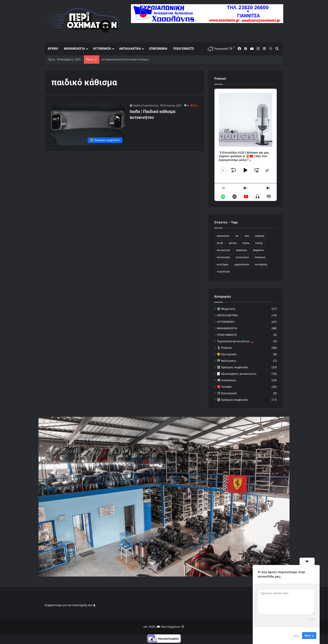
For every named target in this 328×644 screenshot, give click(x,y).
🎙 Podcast (224, 348)
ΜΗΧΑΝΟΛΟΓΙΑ (74, 49)
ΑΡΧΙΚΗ (53, 49)
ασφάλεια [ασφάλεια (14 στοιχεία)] (258, 250)
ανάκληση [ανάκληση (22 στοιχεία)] (241, 250)
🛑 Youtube (224, 387)
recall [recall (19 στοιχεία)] (220, 243)
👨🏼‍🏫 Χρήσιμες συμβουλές (233, 367)
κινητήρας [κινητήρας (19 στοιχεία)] (223, 264)
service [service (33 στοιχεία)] (233, 243)
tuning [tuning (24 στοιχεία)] (259, 243)
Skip (296, 636)
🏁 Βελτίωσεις (227, 361)
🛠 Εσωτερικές (227, 393)
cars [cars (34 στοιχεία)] (247, 236)
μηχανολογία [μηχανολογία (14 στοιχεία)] (242, 264)
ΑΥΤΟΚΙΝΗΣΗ (102, 49)
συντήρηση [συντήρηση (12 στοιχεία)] (261, 264)
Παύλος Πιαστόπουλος (146, 106)
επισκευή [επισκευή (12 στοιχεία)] (260, 257)
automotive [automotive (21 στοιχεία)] (223, 236)
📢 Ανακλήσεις (227, 380)
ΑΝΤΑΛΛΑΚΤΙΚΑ (130, 49)
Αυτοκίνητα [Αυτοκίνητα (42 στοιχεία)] (223, 250)
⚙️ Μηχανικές (226, 309)
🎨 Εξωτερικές (227, 354)
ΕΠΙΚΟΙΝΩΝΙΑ (158, 49)
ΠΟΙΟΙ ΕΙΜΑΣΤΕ (184, 49)
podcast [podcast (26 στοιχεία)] (260, 236)
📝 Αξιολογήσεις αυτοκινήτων (237, 374)
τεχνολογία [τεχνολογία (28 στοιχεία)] (223, 272)
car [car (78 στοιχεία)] (237, 236)
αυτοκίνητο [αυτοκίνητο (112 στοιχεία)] (242, 257)
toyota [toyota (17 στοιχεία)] (246, 243)
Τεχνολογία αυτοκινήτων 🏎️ (235, 341)
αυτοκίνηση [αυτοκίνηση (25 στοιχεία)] (223, 257)
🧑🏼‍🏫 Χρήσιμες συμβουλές (233, 400)
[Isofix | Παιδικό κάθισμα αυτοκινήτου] (88, 124)
